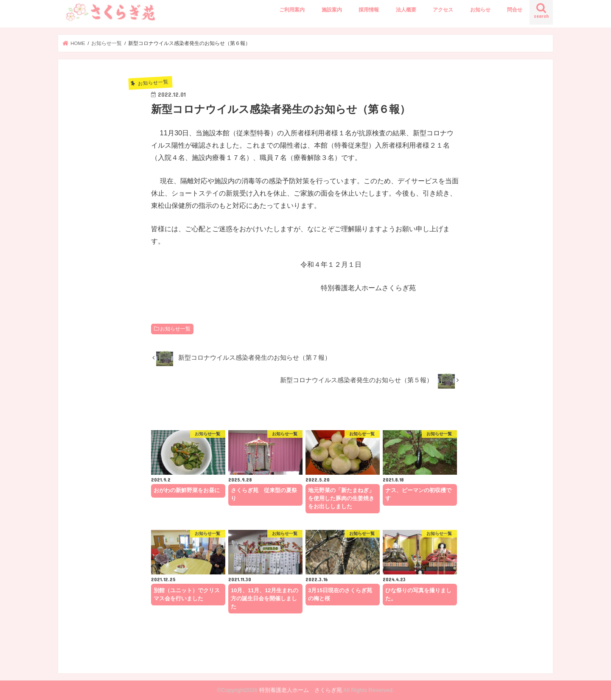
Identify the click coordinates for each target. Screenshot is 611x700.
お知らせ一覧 (175, 329)
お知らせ (480, 10)
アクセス (443, 10)
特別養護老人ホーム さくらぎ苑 (301, 690)
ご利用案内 (292, 10)
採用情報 (369, 10)
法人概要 (406, 10)
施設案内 (332, 10)
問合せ (515, 10)
